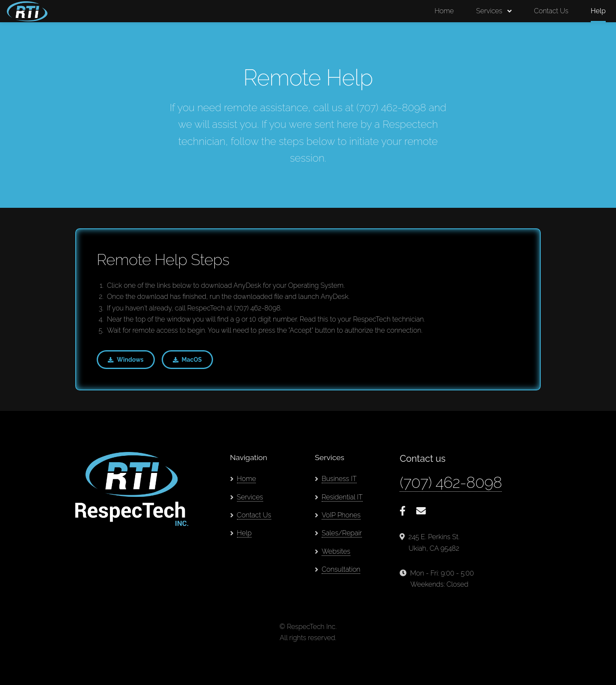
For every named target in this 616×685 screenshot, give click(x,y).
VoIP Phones (341, 515)
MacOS (192, 360)
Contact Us (551, 11)
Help (598, 11)
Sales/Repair (342, 533)
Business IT (339, 479)
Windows (130, 360)
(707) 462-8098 (451, 482)
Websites (336, 551)
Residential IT (342, 497)
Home (444, 11)
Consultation (341, 569)
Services (489, 11)
